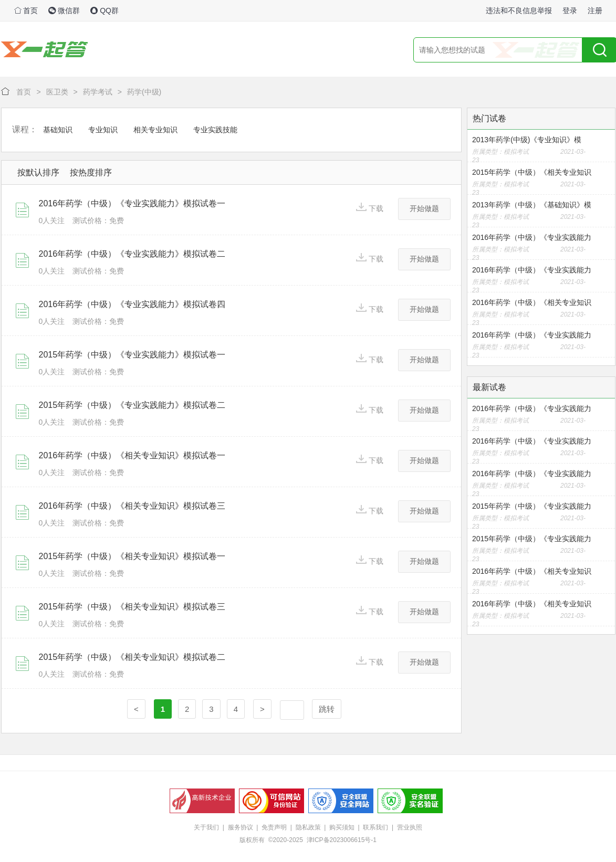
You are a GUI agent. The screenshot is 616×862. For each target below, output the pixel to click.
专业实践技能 (215, 130)
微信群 (64, 10)
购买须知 (342, 827)
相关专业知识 (155, 130)
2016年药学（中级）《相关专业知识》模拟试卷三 (132, 506)
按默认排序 (38, 172)
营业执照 (410, 827)
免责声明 (274, 827)
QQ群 (105, 10)
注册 (595, 10)
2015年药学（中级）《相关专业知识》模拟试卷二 (132, 657)
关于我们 (206, 827)
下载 (370, 208)
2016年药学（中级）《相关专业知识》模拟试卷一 (132, 455)
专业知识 (103, 130)
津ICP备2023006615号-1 (342, 840)
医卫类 (57, 92)
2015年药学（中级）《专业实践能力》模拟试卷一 (132, 355)
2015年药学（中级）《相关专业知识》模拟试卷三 (132, 607)
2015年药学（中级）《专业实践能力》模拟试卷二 (132, 405)
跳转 (327, 709)
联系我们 (375, 827)
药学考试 (98, 92)
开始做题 (424, 208)
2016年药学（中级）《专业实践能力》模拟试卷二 (132, 254)
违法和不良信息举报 (519, 10)
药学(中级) (144, 92)
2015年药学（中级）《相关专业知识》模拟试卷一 (132, 556)
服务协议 (241, 827)
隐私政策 (308, 827)
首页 (26, 10)
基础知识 (58, 130)
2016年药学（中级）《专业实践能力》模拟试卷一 (132, 203)
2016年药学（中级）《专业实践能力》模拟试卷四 (132, 304)
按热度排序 (91, 172)
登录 (570, 10)
